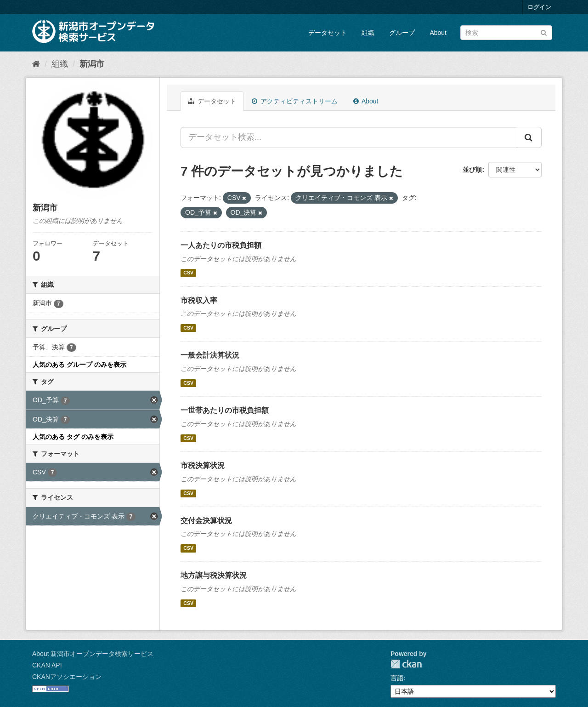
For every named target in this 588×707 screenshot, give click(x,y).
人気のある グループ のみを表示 (79, 365)
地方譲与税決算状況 (214, 575)
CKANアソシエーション (67, 677)
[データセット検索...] (349, 137)
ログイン (539, 7)
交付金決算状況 (206, 521)
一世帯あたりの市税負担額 (225, 410)
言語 (397, 678)
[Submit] (544, 32)
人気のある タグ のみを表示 (73, 437)
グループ (402, 33)
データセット (328, 33)
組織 (368, 33)
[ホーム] (36, 64)
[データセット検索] (506, 33)
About (438, 33)
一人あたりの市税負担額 (221, 245)
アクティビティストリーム (295, 101)
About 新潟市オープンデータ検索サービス (93, 654)
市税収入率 (199, 300)
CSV (188, 273)
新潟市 (92, 64)
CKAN (406, 664)
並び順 (472, 170)
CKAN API (47, 665)
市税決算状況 (203, 465)
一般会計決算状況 (210, 355)
